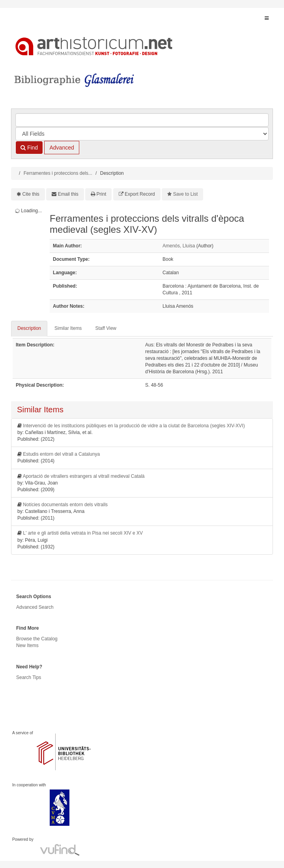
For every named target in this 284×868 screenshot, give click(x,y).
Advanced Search (35, 607)
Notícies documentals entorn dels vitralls (65, 505)
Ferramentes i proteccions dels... (58, 173)
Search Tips (29, 677)
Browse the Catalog (37, 639)
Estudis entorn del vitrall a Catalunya (61, 454)
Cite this (31, 194)
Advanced (62, 148)
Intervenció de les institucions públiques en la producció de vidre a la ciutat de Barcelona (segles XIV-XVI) (134, 426)
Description (29, 328)
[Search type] (142, 134)
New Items (27, 645)
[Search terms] (142, 120)
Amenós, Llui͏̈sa (179, 246)
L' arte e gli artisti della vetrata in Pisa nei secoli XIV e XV (83, 533)
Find (29, 148)
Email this (68, 194)
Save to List (186, 194)
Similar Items (68, 328)
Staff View (106, 328)
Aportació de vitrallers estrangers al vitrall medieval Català (84, 476)
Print (102, 194)
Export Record (140, 194)
